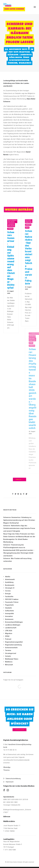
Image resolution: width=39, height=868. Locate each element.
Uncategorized (11, 653)
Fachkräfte (9, 597)
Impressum (10, 782)
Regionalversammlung (13, 645)
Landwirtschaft (11, 628)
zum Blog (20, 479)
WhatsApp (7, 767)
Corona (8, 591)
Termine (13, 229)
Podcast (8, 639)
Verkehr (13, 63)
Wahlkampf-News (12, 659)
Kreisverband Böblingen (15, 221)
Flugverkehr (9, 605)
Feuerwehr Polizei (12, 602)
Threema (6, 770)
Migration (9, 633)
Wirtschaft (9, 665)
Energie (8, 594)
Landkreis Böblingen (20, 56)
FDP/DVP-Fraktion (19, 52)
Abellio (8, 577)
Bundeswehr (10, 585)
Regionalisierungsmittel (14, 642)
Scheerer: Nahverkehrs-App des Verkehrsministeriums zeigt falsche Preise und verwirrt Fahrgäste (19, 528)
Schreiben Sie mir (19, 730)
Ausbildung (9, 582)
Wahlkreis (25, 63)
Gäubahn (13, 55)
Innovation (9, 616)
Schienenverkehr (19, 60)
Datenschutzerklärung (13, 779)
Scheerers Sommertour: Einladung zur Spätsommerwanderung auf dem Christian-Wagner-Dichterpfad (14, 260)
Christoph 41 (10, 588)
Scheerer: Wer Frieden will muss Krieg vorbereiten (17, 560)
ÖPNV (26, 57)
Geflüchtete (9, 611)
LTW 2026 (9, 631)
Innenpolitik (9, 614)
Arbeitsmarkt (10, 579)
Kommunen (9, 619)
